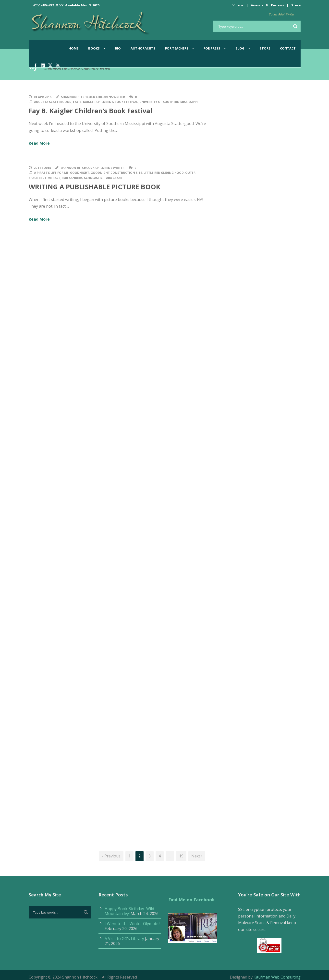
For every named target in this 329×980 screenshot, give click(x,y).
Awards (257, 5)
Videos (238, 5)
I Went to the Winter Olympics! (132, 924)
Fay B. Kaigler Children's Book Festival (105, 102)
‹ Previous (111, 856)
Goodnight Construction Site (116, 173)
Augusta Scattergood (53, 102)
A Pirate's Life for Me (51, 173)
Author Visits (143, 48)
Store (296, 5)
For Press (212, 48)
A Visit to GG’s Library (124, 939)
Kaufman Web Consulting (277, 977)
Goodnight (80, 173)
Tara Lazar (113, 178)
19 (181, 856)
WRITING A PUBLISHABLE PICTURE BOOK (95, 187)
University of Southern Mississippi (169, 102)
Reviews (277, 5)
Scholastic (93, 178)
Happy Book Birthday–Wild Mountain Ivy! (129, 911)
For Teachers (177, 48)
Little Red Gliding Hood (164, 173)
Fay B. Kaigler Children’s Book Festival (90, 111)
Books (94, 48)
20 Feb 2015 (42, 168)
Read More (39, 143)
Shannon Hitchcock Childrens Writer (93, 97)
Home (73, 48)
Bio (118, 48)
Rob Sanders (72, 178)
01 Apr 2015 (43, 97)
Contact (288, 48)
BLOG (240, 48)
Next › (197, 856)
